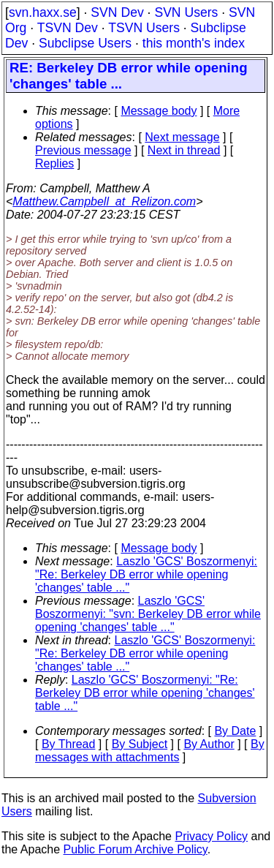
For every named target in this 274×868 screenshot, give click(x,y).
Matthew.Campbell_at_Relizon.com (104, 201)
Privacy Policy (211, 836)
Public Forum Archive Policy (136, 849)
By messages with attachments (150, 751)
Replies (54, 163)
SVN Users (186, 12)
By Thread (69, 744)
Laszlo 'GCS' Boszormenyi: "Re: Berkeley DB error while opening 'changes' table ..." (146, 574)
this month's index (194, 43)
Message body (159, 111)
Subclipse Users (85, 43)
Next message (182, 137)
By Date (235, 731)
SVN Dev (117, 12)
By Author (209, 744)
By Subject (140, 744)
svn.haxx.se (43, 12)
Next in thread (184, 150)
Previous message (83, 150)
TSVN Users (144, 28)
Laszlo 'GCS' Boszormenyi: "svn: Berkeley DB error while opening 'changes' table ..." (148, 614)
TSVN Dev (68, 28)
